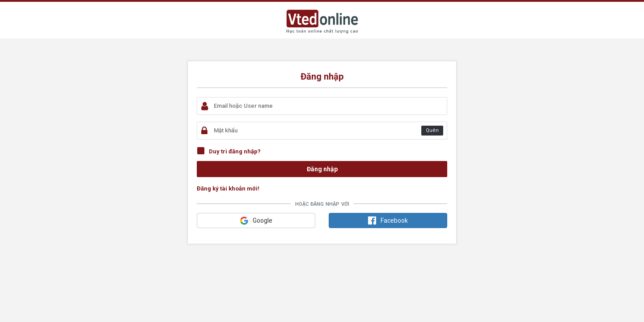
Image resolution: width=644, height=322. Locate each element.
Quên (432, 130)
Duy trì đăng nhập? (235, 151)
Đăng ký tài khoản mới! (228, 189)
